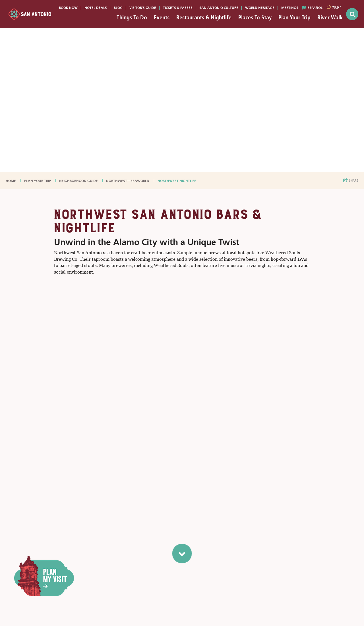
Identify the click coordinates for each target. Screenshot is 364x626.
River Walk (330, 17)
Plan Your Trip (294, 17)
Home (11, 181)
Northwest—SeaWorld (128, 181)
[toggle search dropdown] (352, 14)
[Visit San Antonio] (30, 14)
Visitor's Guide (143, 8)
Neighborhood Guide (79, 181)
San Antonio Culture (219, 8)
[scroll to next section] (182, 554)
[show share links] (351, 180)
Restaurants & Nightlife (204, 17)
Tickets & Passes (178, 8)
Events (162, 17)
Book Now (68, 8)
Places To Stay (255, 17)
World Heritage (260, 8)
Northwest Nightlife (177, 181)
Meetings (290, 8)
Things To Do (132, 17)
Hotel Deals (96, 8)
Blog (118, 8)
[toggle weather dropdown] (334, 7)
